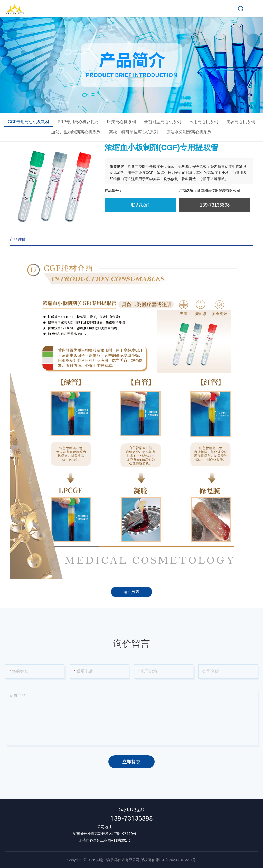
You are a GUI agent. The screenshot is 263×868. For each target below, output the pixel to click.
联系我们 (140, 205)
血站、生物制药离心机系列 (76, 132)
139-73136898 (132, 818)
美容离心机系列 (241, 122)
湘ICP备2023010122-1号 (176, 860)
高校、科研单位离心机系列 (134, 132)
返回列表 (131, 592)
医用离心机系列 (204, 122)
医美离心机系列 (121, 122)
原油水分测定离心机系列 (189, 132)
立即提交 (131, 762)
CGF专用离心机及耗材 (29, 122)
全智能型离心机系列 (163, 122)
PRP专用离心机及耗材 (78, 122)
